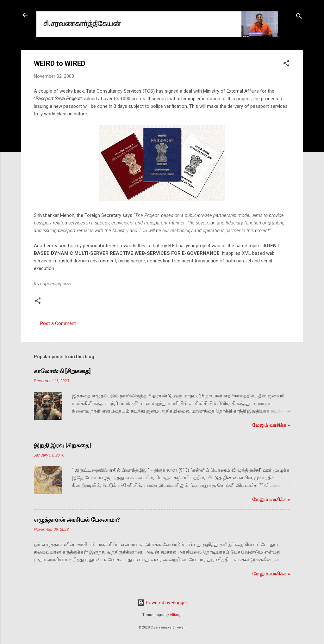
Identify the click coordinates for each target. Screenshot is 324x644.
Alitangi (176, 615)
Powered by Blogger (162, 603)
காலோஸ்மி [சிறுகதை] (62, 371)
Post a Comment (58, 323)
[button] (286, 64)
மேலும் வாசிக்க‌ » (271, 425)
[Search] (299, 17)
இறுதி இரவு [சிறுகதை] (62, 445)
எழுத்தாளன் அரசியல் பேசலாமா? (77, 520)
